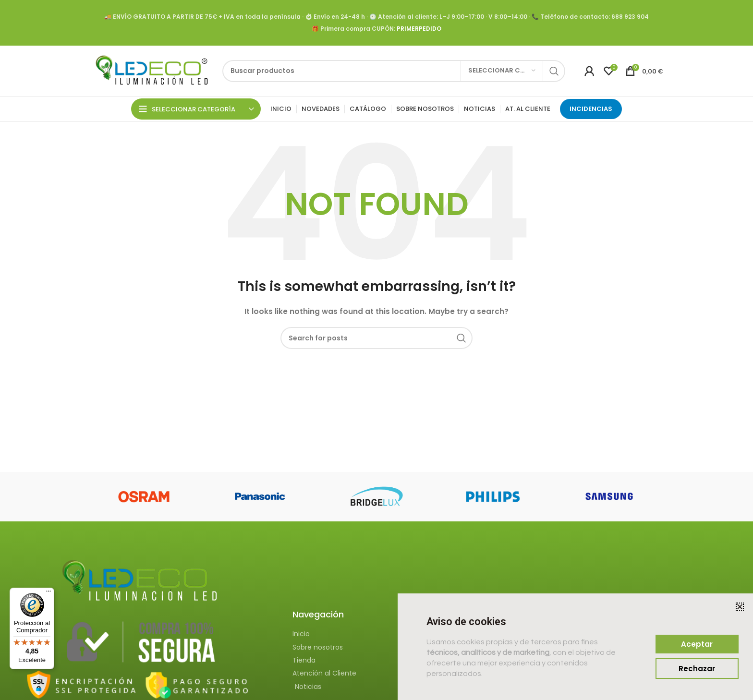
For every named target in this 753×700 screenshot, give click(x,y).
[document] (376, 350)
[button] (740, 607)
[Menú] (49, 593)
